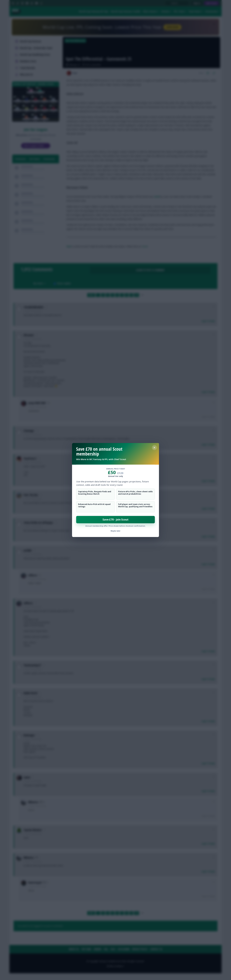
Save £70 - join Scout (115, 520)
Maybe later (115, 531)
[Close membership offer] (154, 448)
